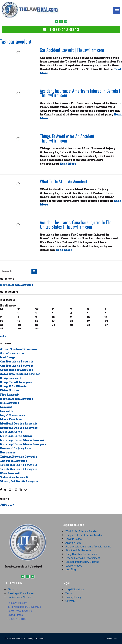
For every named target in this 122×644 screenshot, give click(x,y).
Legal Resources (12, 415)
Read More (68, 164)
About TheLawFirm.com (18, 349)
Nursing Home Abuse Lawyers (23, 444)
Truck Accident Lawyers (19, 469)
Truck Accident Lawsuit (19, 465)
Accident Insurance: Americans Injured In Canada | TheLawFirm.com (80, 93)
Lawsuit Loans (74, 539)
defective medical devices (20, 374)
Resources (8, 453)
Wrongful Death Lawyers (19, 482)
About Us (13, 590)
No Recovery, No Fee (19, 597)
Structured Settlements (78, 550)
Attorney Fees (73, 543)
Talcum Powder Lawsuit (19, 457)
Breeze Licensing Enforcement (83, 558)
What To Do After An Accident (63, 181)
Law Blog (71, 569)
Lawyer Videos (74, 566)
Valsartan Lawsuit (14, 477)
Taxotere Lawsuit (13, 461)
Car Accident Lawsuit (17, 362)
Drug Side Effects (13, 386)
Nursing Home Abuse (16, 436)
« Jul (4, 336)
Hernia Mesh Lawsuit (16, 285)
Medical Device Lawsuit (19, 424)
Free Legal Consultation (21, 593)
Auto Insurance (12, 353)
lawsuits (7, 411)
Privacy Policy (73, 597)
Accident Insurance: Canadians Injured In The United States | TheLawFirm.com (76, 225)
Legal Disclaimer (75, 590)
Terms (69, 593)
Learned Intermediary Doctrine (82, 562)
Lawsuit (6, 407)
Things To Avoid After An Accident (84, 535)
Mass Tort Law (11, 419)
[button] (117, 11)
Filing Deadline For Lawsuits (81, 554)
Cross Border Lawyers (17, 370)
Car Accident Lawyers (17, 366)
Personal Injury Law (15, 448)
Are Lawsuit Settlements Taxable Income (88, 547)
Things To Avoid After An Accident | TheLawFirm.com (68, 138)
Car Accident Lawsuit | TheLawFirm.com (72, 50)
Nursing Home (11, 432)
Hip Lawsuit (9, 403)
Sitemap (70, 601)
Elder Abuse (9, 391)
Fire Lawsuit (10, 395)
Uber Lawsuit (10, 473)
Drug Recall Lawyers (16, 382)
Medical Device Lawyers (19, 428)
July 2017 (7, 505)
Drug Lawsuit (10, 378)
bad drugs (8, 357)
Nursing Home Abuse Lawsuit (23, 440)
